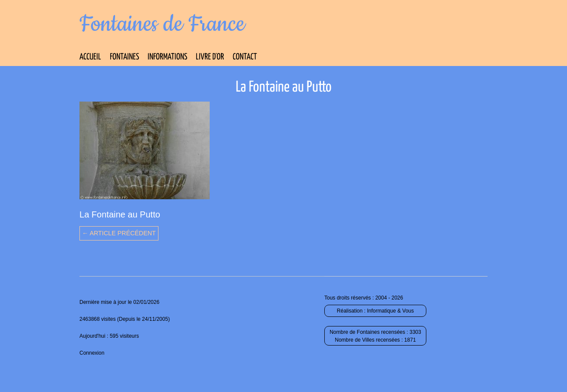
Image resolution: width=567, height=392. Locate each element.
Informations (167, 57)
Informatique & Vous (390, 311)
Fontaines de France (162, 24)
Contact (245, 57)
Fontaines (124, 57)
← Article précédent (119, 233)
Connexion (92, 353)
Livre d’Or (210, 57)
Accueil (90, 57)
